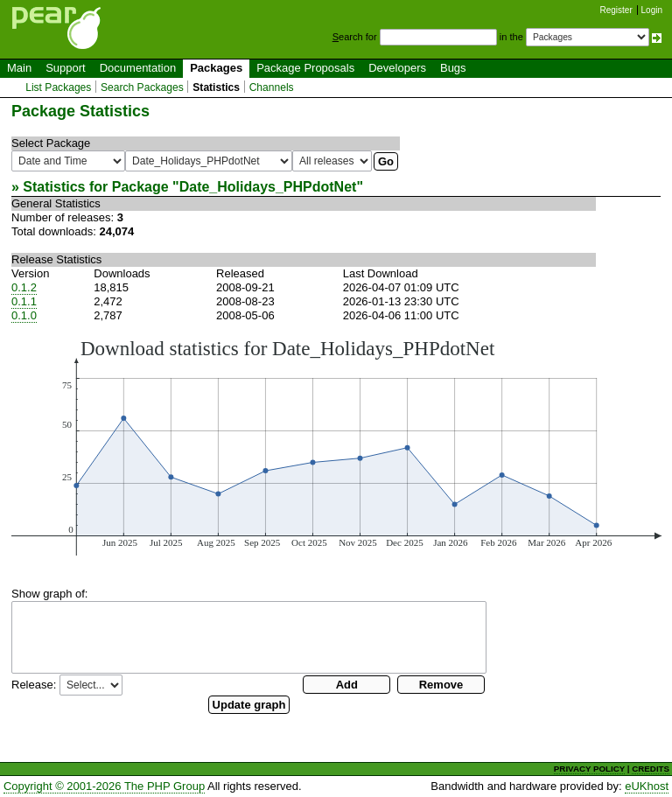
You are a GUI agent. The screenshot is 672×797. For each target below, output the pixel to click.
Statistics (216, 87)
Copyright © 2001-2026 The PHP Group (104, 786)
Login (652, 10)
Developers (397, 68)
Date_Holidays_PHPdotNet (268, 187)
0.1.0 (24, 315)
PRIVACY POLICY (589, 769)
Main (19, 68)
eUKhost (647, 786)
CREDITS (651, 769)
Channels (272, 87)
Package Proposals (305, 68)
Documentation (138, 68)
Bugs (453, 68)
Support (66, 68)
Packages (216, 68)
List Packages (58, 87)
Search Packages (142, 87)
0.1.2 (24, 287)
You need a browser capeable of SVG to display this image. (336, 446)
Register (616, 10)
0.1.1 (24, 301)
